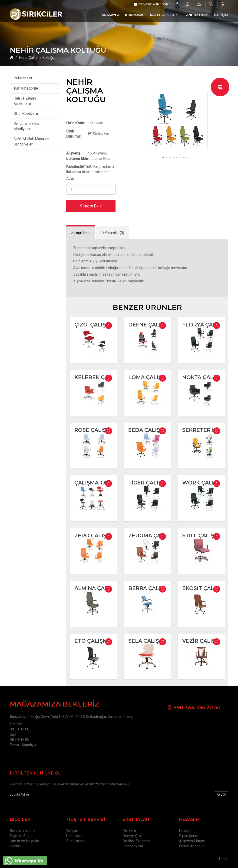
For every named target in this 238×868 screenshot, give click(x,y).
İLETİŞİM (221, 15)
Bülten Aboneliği (192, 846)
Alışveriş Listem (192, 841)
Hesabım (186, 831)
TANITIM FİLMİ (196, 15)
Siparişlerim (189, 836)
